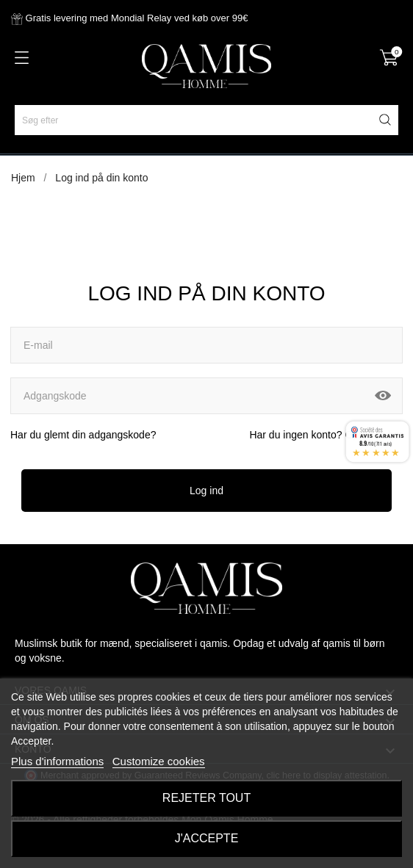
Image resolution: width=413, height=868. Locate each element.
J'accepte (207, 838)
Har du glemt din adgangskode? (83, 435)
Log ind (206, 491)
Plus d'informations (57, 761)
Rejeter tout (206, 798)
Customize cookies (159, 761)
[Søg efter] (206, 120)
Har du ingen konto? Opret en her (326, 435)
